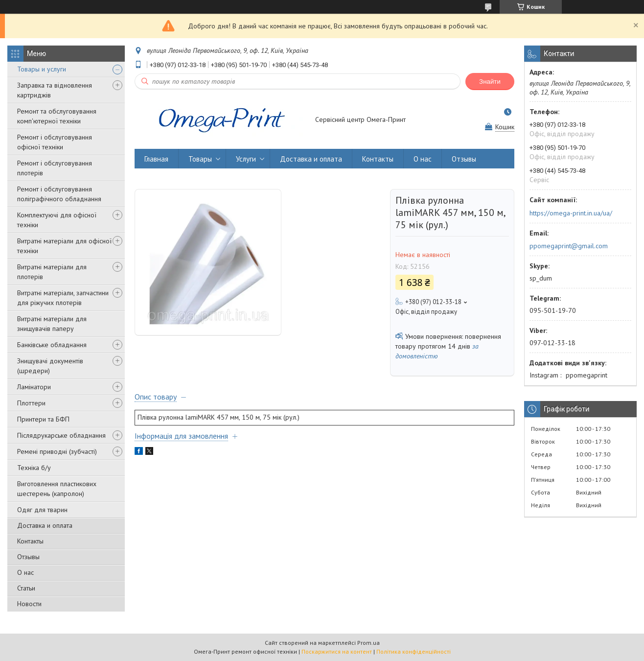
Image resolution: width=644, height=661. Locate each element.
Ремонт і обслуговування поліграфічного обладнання (59, 194)
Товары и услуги (42, 69)
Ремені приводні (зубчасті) (57, 451)
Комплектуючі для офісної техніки (57, 220)
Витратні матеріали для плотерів (52, 272)
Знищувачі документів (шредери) (50, 366)
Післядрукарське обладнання (61, 435)
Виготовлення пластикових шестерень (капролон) (57, 489)
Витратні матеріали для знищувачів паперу (52, 324)
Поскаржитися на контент (337, 651)
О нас (25, 572)
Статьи (26, 588)
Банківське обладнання (52, 345)
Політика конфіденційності (414, 651)
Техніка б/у (34, 468)
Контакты (30, 541)
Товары (200, 159)
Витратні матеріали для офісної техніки (64, 246)
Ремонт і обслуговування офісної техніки (55, 142)
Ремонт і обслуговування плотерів (55, 168)
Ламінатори (34, 387)
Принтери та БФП (43, 419)
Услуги (246, 159)
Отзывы (28, 557)
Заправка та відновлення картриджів (55, 90)
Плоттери (31, 403)
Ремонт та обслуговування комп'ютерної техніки (57, 116)
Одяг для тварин (42, 510)
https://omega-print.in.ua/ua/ (571, 213)
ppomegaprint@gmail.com (569, 246)
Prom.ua (368, 643)
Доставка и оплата (45, 525)
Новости (29, 604)
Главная (156, 159)
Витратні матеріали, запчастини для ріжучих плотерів (63, 298)
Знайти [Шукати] (490, 82)
